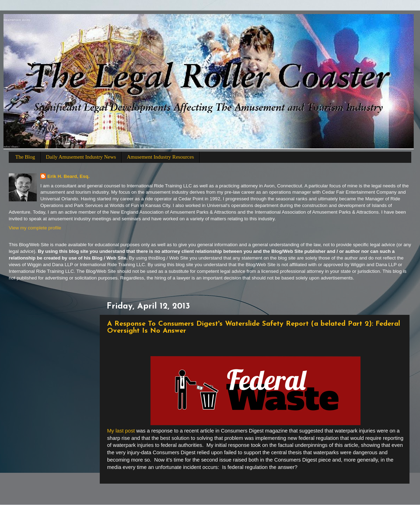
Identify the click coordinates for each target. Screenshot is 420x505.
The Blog (25, 157)
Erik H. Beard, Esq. (68, 176)
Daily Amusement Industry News (81, 157)
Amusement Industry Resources (160, 157)
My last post (121, 431)
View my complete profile (35, 228)
